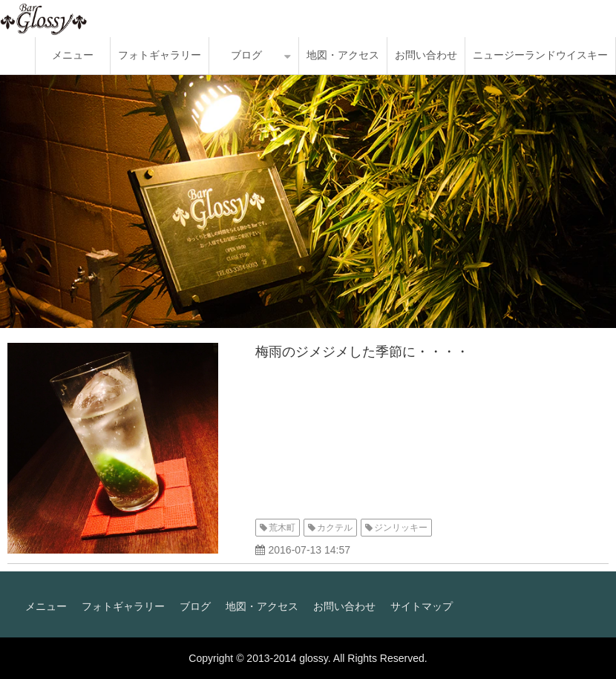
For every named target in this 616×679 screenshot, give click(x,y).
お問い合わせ (426, 55)
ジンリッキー (401, 528)
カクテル (335, 528)
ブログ (246, 55)
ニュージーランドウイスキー (540, 55)
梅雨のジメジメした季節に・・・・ (362, 352)
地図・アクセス (343, 55)
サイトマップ (422, 606)
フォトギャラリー (160, 55)
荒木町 (282, 528)
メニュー (73, 55)
